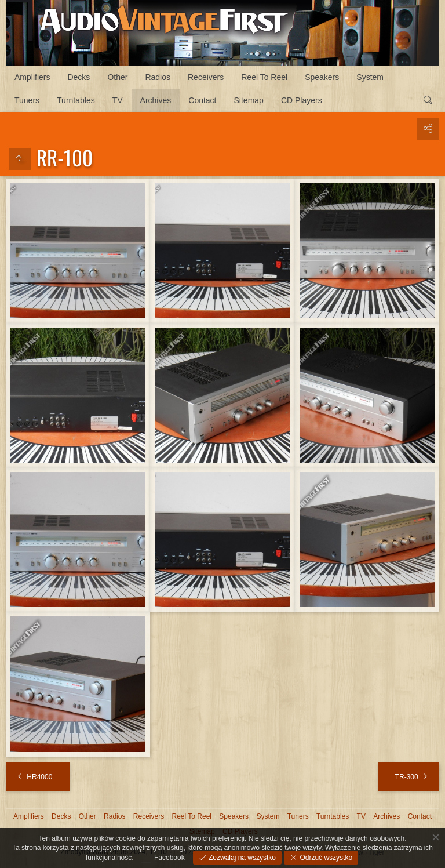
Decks (79, 77)
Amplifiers (32, 77)
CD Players (302, 100)
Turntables (76, 100)
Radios (158, 77)
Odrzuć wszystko (325, 858)
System (370, 77)
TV (118, 100)
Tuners (27, 100)
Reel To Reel (264, 77)
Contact (202, 100)
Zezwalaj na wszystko (241, 858)
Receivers (206, 77)
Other (117, 77)
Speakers (322, 77)
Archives (156, 100)
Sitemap (249, 100)
